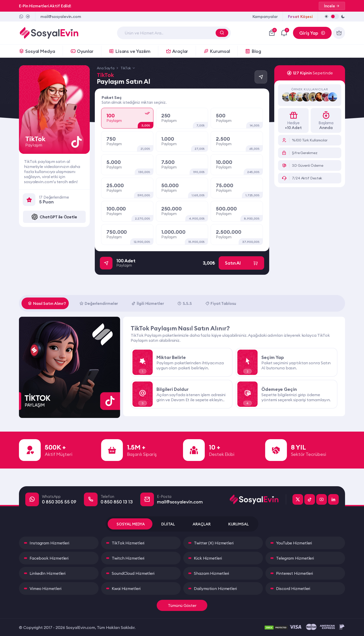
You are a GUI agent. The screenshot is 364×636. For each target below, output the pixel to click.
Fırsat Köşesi (300, 16)
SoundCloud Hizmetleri (133, 573)
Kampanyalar (265, 16)
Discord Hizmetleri (293, 588)
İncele (332, 6)
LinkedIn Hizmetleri (48, 573)
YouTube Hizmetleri (294, 543)
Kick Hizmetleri (208, 558)
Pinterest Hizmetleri (294, 573)
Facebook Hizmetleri (49, 558)
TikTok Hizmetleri (128, 543)
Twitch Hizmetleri (128, 558)
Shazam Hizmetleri (211, 573)
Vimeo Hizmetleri (45, 588)
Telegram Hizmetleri (295, 558)
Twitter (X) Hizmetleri (214, 543)
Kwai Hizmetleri (126, 588)
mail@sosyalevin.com (61, 16)
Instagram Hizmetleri (49, 543)
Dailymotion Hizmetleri (215, 588)
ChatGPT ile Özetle (54, 217)
